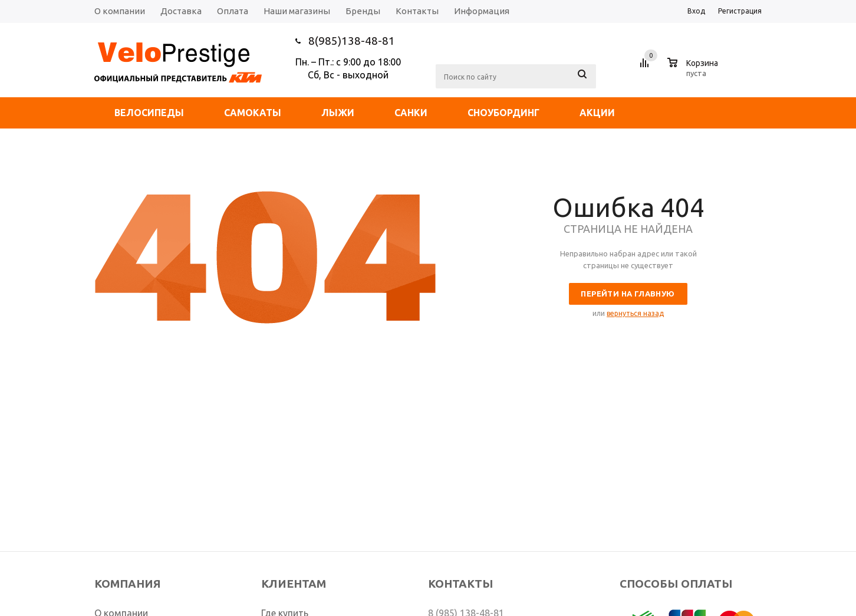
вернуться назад (635, 313)
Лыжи (338, 113)
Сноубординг (503, 113)
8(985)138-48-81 (352, 41)
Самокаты (253, 113)
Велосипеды (149, 113)
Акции (597, 113)
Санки (411, 113)
